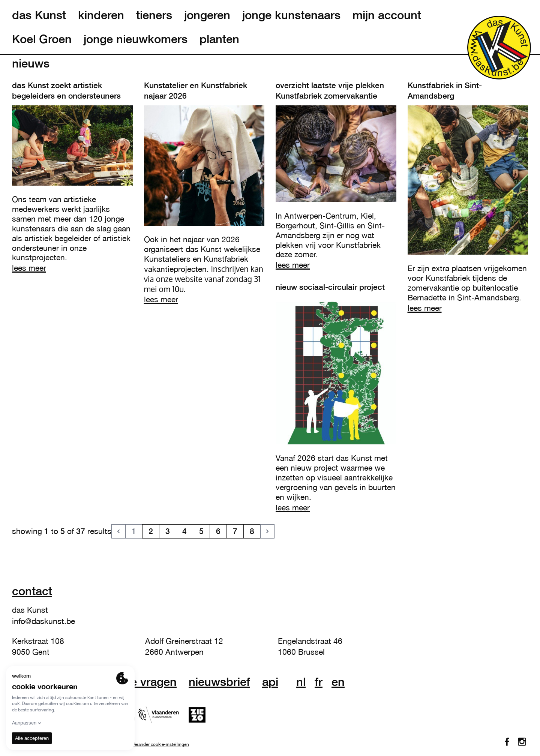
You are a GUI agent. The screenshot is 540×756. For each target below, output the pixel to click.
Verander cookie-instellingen (161, 744)
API (270, 682)
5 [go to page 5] (201, 531)
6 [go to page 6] (218, 531)
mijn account (387, 15)
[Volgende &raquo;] (267, 531)
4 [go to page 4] (184, 531)
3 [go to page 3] (168, 531)
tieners (154, 15)
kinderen (101, 15)
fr (319, 682)
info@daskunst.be (43, 621)
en (338, 682)
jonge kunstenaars (291, 15)
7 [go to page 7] (235, 531)
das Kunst (39, 15)
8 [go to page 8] (252, 531)
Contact (32, 591)
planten (219, 39)
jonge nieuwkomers (136, 39)
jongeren (207, 15)
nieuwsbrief (219, 682)
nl (301, 682)
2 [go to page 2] (151, 531)
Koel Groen (42, 39)
